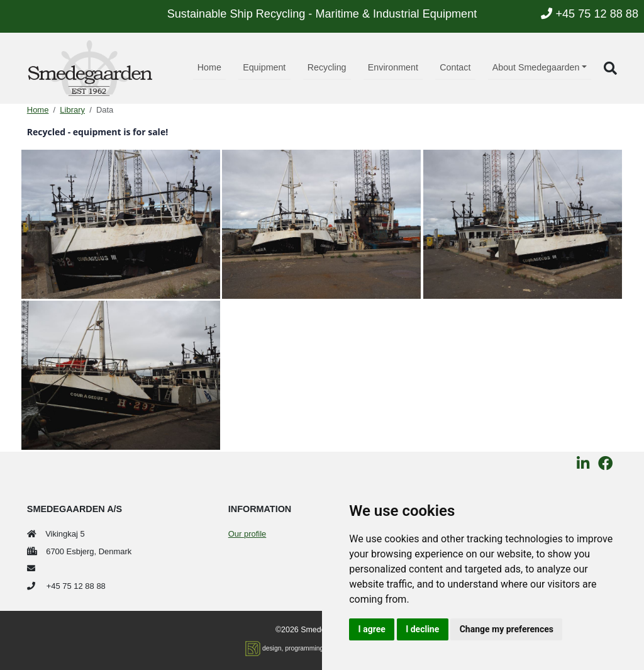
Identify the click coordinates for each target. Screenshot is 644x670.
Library (72, 110)
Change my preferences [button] (507, 629)
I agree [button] (372, 629)
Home (209, 67)
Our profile (247, 534)
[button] (610, 68)
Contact (455, 67)
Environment (393, 67)
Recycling (327, 67)
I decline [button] (422, 629)
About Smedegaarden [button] (536, 67)
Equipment (264, 67)
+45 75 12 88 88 (590, 14)
